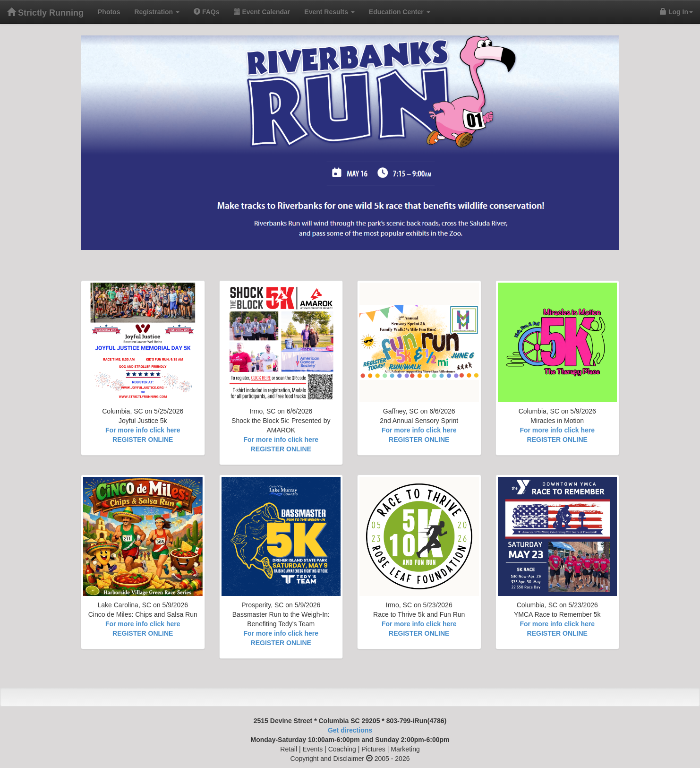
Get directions (350, 730)
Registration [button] (157, 12)
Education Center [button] (400, 12)
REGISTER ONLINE (143, 440)
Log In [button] (676, 12)
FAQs (210, 11)
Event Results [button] (329, 12)
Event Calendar (262, 12)
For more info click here (143, 430)
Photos (112, 11)
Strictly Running (45, 13)
